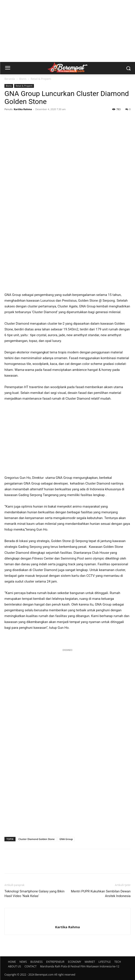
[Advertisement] (67, 31)
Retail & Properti (41, 79)
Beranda (10, 79)
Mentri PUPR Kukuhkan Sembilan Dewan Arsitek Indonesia (101, 894)
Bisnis (23, 79)
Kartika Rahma (23, 109)
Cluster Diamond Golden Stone (36, 839)
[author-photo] (68, 920)
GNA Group (66, 839)
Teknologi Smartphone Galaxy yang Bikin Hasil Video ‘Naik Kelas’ (34, 894)
